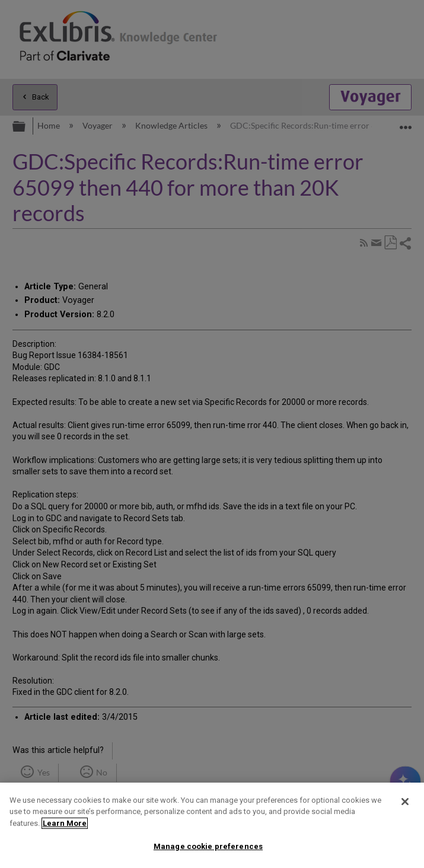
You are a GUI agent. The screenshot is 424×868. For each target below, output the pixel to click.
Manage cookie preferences (208, 846)
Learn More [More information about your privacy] (65, 823)
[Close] (405, 802)
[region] (212, 825)
